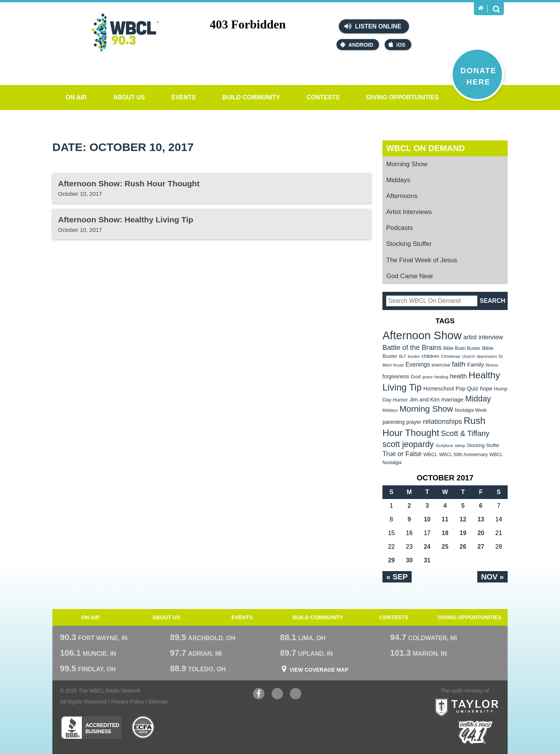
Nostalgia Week (471, 410)
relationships (443, 421)
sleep (460, 445)
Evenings (418, 364)
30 (409, 560)
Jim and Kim (424, 400)
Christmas (451, 356)
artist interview (483, 337)
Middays (398, 180)
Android (357, 45)
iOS (397, 45)
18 (445, 533)
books (414, 356)
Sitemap (158, 702)
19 (463, 533)
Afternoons (402, 196)
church (469, 356)
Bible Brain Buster (462, 348)
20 (481, 533)
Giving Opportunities (402, 97)
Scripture (444, 445)
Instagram (296, 695)
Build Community (251, 97)
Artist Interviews (409, 212)
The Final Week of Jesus (422, 260)
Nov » (492, 577)
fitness (492, 365)
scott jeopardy (408, 444)
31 (427, 560)
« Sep (397, 577)
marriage (452, 400)
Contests (323, 97)
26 (463, 547)
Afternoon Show (422, 335)
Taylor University (481, 698)
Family (475, 364)
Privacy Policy (127, 702)
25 (445, 547)
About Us (129, 97)
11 (445, 519)
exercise (441, 365)
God (416, 377)
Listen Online (373, 26)
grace (427, 377)
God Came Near (410, 276)
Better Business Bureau (91, 727)
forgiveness (396, 377)
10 (427, 519)
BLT (403, 356)
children (430, 356)
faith (459, 364)
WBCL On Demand (426, 148)
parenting (394, 422)
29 (392, 560)
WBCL (430, 454)
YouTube (277, 695)
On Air (76, 97)
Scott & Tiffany (465, 433)
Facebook (259, 695)
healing (441, 377)
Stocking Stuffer (409, 244)
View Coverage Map (319, 670)
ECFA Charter (143, 727)
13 (481, 519)
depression (487, 356)
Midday (478, 399)
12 (463, 519)
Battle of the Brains (412, 347)
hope (486, 389)
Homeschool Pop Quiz (451, 389)
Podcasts (400, 228)
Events (184, 97)
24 (427, 547)
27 (481, 547)
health (459, 376)
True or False (402, 454)
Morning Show (407, 164)
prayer (414, 422)
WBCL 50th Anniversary (463, 455)
